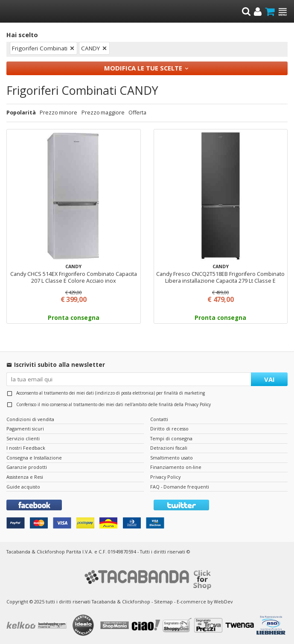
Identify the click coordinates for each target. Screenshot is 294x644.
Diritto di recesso (169, 429)
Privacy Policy (198, 404)
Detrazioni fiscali (169, 448)
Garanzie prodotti (27, 467)
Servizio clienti (23, 438)
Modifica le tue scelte (143, 68)
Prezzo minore (58, 113)
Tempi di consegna (171, 438)
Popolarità (21, 113)
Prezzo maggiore (103, 113)
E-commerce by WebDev (205, 602)
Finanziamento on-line (176, 467)
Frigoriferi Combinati (40, 48)
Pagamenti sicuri (25, 429)
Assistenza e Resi (25, 477)
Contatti (159, 419)
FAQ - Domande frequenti (180, 487)
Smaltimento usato (172, 458)
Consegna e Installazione (34, 458)
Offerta (137, 113)
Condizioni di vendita (30, 419)
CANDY (90, 48)
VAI (269, 379)
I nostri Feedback (26, 448)
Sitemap (163, 602)
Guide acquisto (23, 487)
